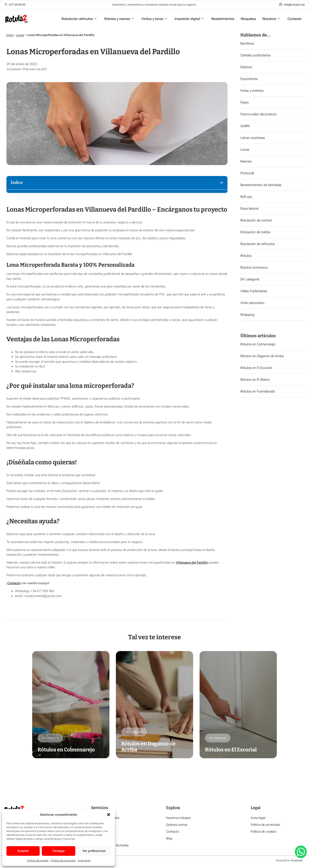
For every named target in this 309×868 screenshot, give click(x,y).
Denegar (59, 851)
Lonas (20, 35)
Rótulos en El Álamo (255, 380)
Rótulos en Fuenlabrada (258, 391)
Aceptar (23, 851)
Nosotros (271, 19)
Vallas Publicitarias (254, 291)
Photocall (247, 173)
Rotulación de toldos (255, 232)
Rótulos (246, 256)
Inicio (10, 35)
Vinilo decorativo (252, 303)
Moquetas (248, 19)
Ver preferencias (94, 851)
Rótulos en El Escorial (256, 368)
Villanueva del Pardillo (192, 563)
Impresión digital (189, 19)
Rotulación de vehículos (258, 244)
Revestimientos (223, 19)
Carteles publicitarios (255, 55)
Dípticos (246, 67)
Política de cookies (38, 860)
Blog (169, 839)
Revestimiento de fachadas (110, 845)
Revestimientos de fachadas (261, 185)
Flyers (245, 102)
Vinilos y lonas (154, 19)
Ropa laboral (249, 208)
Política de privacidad (63, 860)
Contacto (295, 19)
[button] (109, 815)
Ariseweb (297, 861)
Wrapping (247, 315)
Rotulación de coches (256, 220)
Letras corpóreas (253, 138)
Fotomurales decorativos (258, 114)
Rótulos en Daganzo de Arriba (262, 356)
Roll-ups (246, 197)
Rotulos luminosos (254, 267)
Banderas (247, 43)
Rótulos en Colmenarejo (258, 344)
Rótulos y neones (119, 19)
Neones (246, 161)
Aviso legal (84, 860)
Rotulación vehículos (79, 19)
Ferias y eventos (252, 91)
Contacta (14, 583)
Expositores (249, 79)
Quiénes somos (177, 825)
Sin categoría (250, 279)
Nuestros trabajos (178, 818)
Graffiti (245, 126)
